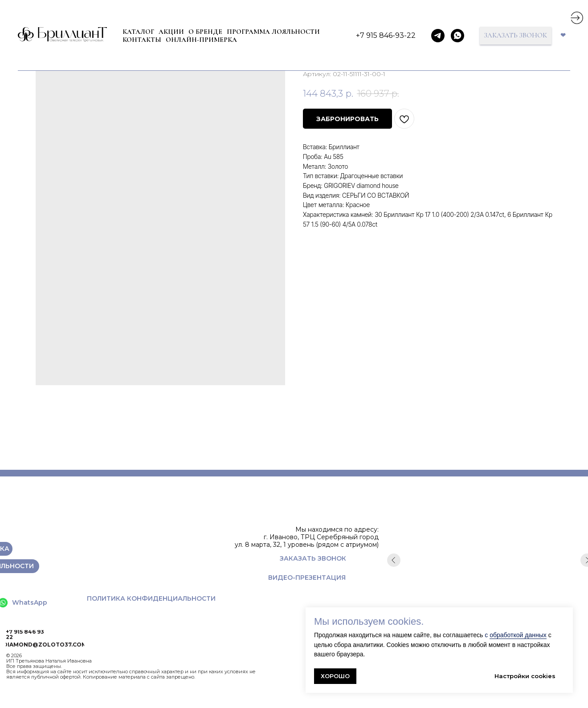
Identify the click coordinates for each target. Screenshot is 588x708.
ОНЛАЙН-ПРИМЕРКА (201, 40)
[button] (516, 36)
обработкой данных (518, 635)
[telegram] (438, 36)
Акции (171, 32)
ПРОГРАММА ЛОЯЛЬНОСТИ (273, 32)
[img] (577, 18)
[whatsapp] (457, 36)
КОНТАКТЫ (142, 40)
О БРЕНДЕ (205, 32)
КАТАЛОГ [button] (138, 32)
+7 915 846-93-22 (386, 35)
